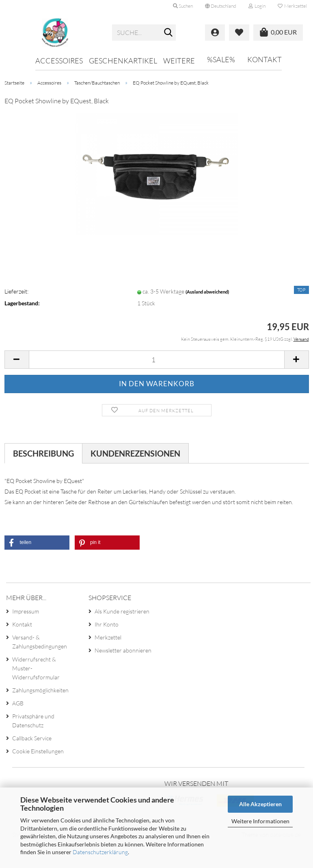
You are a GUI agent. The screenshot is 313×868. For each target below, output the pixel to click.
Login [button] (257, 6)
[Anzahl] (157, 360)
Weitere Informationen (260, 821)
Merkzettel (292, 6)
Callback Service (32, 738)
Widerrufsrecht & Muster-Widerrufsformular (36, 668)
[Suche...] (168, 33)
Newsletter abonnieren (123, 650)
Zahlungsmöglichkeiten (40, 690)
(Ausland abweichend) (207, 292)
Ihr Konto (107, 624)
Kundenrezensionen (135, 453)
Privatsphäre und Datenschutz (33, 721)
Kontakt (264, 59)
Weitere (179, 61)
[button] (221, 6)
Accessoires (59, 61)
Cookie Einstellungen (38, 751)
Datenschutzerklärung (100, 852)
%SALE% (221, 59)
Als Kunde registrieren (122, 611)
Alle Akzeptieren (260, 804)
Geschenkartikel (123, 61)
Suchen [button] (183, 6)
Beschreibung (43, 453)
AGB (18, 703)
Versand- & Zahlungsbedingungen (40, 642)
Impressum (26, 611)
